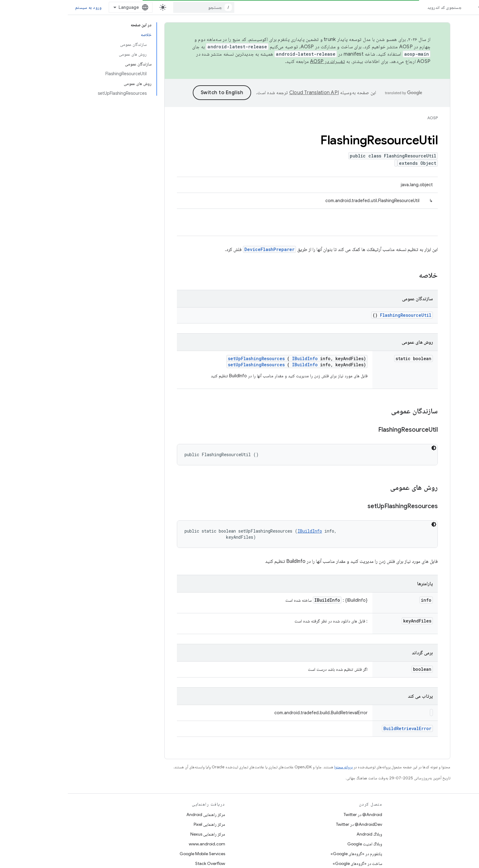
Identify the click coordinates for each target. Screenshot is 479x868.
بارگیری (466, 834)
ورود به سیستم (20, 7)
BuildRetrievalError (340, 728)
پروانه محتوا (276, 767)
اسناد (422, 7)
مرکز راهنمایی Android (138, 814)
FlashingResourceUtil (338, 315)
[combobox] (136, 7)
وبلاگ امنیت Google (297, 844)
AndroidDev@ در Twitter (291, 824)
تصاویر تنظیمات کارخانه (453, 854)
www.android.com (139, 844)
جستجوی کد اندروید (377, 7)
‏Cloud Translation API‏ (246, 93)
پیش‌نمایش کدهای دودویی (451, 844)
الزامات (466, 824)
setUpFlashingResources (188, 358)
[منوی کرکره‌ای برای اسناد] (409, 7)
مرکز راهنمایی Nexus (140, 834)
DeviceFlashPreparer (202, 249)
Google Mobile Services (135, 854)
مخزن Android (459, 814)
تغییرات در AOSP (260, 61)
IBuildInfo (237, 358)
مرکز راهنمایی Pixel (142, 824)
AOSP (365, 118)
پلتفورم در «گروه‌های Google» (289, 854)
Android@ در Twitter (295, 814)
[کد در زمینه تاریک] (366, 448)
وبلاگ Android (302, 834)
